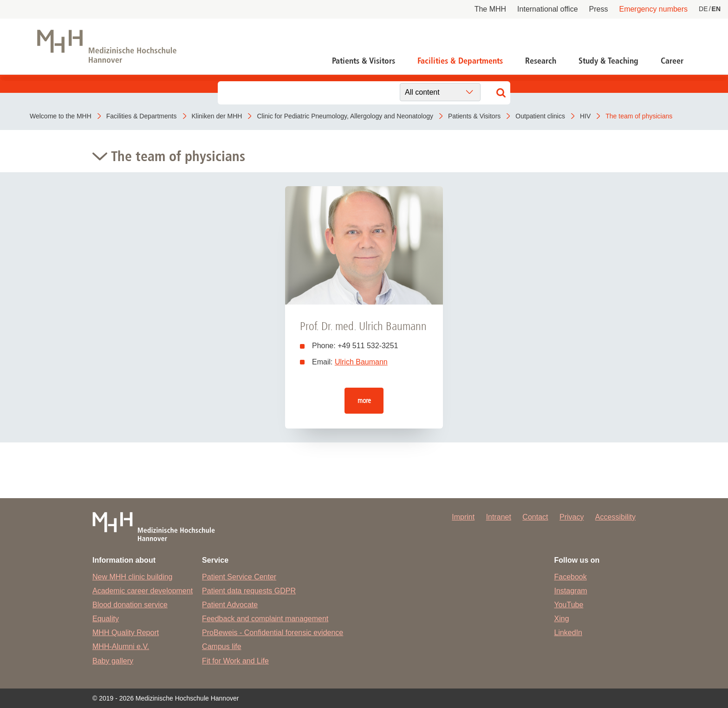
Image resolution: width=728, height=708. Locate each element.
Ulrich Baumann (361, 362)
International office (547, 9)
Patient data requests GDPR (249, 591)
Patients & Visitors (364, 61)
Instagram (571, 591)
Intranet (499, 517)
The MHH (490, 9)
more (364, 400)
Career (672, 61)
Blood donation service (130, 605)
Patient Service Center (239, 577)
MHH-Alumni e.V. (121, 646)
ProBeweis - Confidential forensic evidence (273, 633)
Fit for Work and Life (235, 661)
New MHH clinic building (133, 577)
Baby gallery (113, 661)
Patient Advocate (230, 605)
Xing (562, 619)
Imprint (463, 517)
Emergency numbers (653, 9)
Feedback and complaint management (265, 619)
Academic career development (143, 591)
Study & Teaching (608, 61)
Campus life (221, 646)
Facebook (571, 577)
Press (599, 9)
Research (541, 61)
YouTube (569, 605)
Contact (535, 517)
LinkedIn (569, 633)
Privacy (572, 517)
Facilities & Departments (460, 61)
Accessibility (615, 517)
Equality (106, 619)
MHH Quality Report (126, 633)
